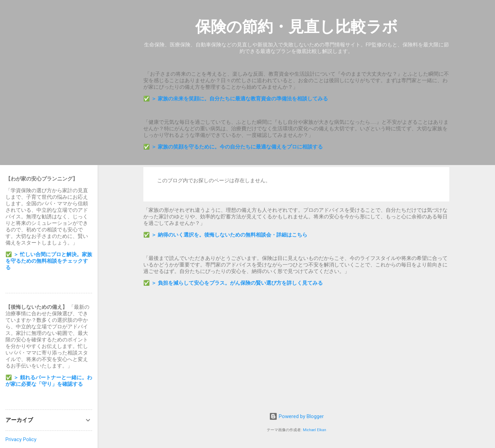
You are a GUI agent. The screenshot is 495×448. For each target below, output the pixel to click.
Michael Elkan (315, 430)
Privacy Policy (21, 439)
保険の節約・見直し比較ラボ (296, 27)
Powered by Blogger (296, 416)
